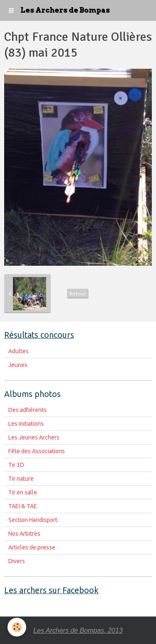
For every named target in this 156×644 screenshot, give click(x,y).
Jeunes (18, 365)
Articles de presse (32, 547)
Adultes (19, 351)
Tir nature (21, 479)
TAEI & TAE (23, 506)
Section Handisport (33, 520)
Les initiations (26, 424)
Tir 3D (16, 465)
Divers (17, 561)
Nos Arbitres (24, 534)
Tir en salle (23, 492)
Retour (78, 293)
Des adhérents (27, 410)
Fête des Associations (37, 451)
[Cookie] (17, 627)
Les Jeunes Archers (34, 437)
